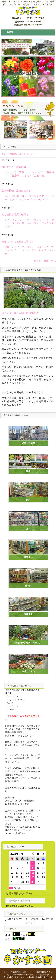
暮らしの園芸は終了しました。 (19, 154)
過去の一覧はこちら (45, 261)
